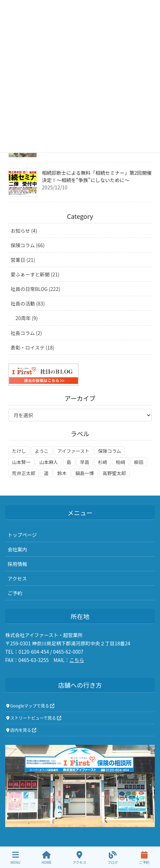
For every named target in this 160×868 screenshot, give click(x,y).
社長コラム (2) (26, 333)
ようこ (42, 451)
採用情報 (17, 564)
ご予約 (15, 593)
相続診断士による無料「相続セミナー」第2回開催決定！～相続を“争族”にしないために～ (97, 176)
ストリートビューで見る (34, 718)
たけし (19, 451)
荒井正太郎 (24, 473)
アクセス (17, 578)
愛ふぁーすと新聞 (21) (35, 274)
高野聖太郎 (114, 473)
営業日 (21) (23, 260)
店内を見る (21, 730)
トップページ (22, 535)
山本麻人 (49, 462)
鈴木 (62, 473)
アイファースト (73, 451)
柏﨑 (121, 462)
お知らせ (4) (24, 231)
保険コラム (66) (28, 245)
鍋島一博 (85, 473)
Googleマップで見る (30, 706)
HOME (46, 858)
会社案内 (17, 549)
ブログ (113, 858)
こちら (77, 660)
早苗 (85, 462)
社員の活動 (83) (28, 303)
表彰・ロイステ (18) (33, 347)
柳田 (139, 462)
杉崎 (103, 462)
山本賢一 (21, 462)
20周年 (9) (27, 318)
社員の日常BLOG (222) (35, 289)
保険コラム (110, 451)
